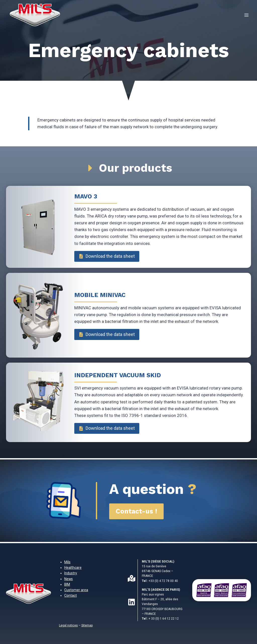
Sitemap (87, 625)
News (69, 579)
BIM (67, 584)
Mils (67, 562)
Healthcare (73, 568)
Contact (71, 595)
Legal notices (68, 625)
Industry (71, 573)
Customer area (76, 590)
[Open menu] (246, 15)
